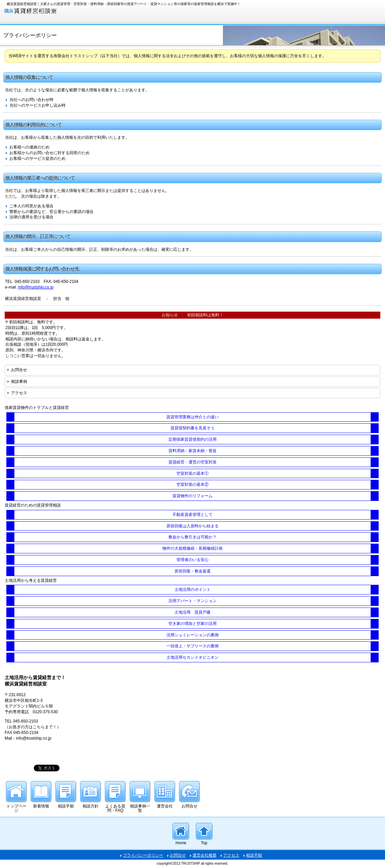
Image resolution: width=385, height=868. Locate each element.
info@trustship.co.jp (36, 287)
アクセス (19, 393)
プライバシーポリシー (143, 855)
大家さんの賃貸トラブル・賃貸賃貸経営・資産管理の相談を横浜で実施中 (53, 11)
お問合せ (19, 370)
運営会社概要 (205, 855)
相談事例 (19, 382)
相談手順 (254, 855)
